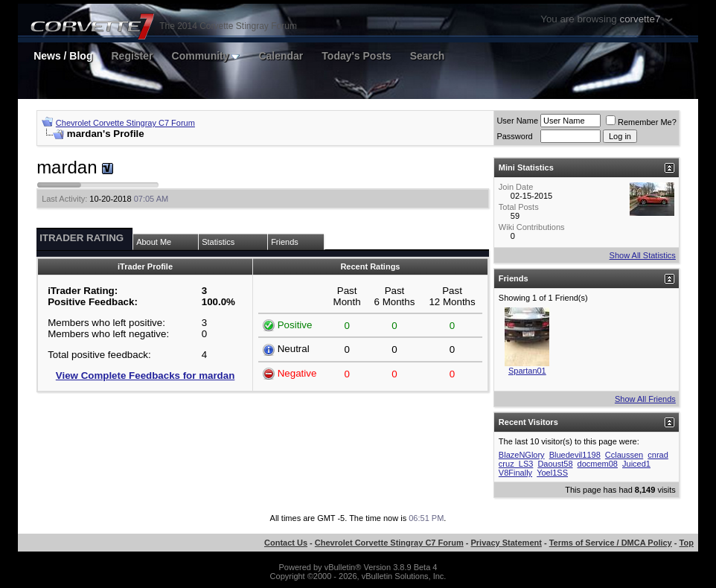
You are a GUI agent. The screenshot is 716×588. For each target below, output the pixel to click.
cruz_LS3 (516, 464)
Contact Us (286, 543)
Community (206, 56)
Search (428, 56)
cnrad (658, 455)
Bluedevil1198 (575, 455)
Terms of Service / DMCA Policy (611, 543)
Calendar (281, 56)
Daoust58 (555, 464)
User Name (517, 121)
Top (687, 543)
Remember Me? (641, 122)
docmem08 (598, 464)
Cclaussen (624, 455)
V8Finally (515, 473)
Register (132, 56)
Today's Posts (356, 56)
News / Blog (63, 56)
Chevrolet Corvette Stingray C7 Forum (125, 123)
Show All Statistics (643, 255)
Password (514, 136)
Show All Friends (645, 399)
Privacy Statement (506, 543)
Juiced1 (636, 464)
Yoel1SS (552, 473)
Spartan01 (527, 371)
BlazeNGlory (522, 455)
